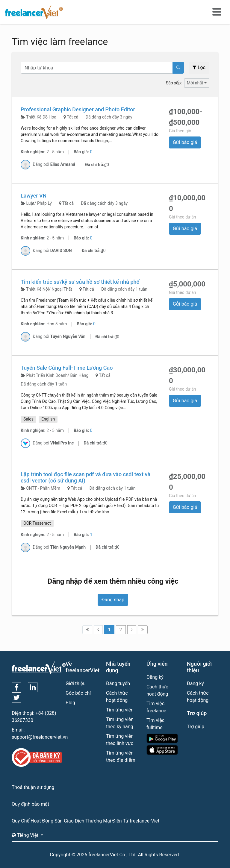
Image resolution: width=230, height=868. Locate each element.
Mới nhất (195, 83)
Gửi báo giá (185, 142)
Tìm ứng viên (120, 710)
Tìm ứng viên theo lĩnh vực (120, 740)
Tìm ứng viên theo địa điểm (121, 757)
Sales (28, 419)
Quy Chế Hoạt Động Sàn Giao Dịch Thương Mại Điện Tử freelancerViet (86, 821)
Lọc (199, 67)
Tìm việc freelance (156, 707)
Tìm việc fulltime (155, 724)
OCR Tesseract (37, 523)
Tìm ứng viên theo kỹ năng (120, 723)
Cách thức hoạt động (117, 697)
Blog (70, 703)
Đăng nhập (113, 600)
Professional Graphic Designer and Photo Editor (78, 109)
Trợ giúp (196, 727)
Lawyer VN (34, 196)
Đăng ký (155, 677)
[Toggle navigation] (217, 12)
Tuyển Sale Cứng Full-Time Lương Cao (67, 368)
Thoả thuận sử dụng (33, 787)
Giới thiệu (76, 683)
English (48, 419)
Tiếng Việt (26, 835)
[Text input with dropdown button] (97, 68)
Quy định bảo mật (30, 804)
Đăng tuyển (118, 683)
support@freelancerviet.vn (40, 737)
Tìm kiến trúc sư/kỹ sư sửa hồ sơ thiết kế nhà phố (80, 282)
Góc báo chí (78, 693)
